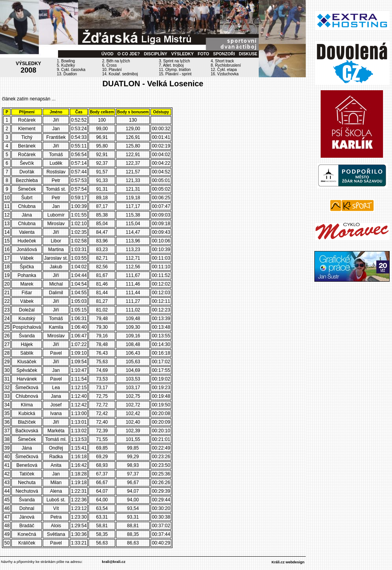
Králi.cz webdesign (288, 562)
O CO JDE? (128, 54)
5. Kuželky (66, 65)
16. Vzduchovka (224, 74)
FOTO (203, 54)
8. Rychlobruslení (226, 65)
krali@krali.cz (114, 562)
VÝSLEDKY (182, 54)
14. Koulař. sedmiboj (120, 74)
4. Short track (222, 61)
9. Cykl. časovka (71, 70)
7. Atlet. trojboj (171, 65)
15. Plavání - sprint (175, 74)
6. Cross (110, 65)
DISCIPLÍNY (156, 54)
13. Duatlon (67, 74)
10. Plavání (112, 70)
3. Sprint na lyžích (174, 61)
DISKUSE (248, 54)
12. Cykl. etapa (224, 70)
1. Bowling (66, 61)
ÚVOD (108, 54)
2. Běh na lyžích (116, 61)
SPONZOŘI (224, 54)
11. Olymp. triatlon (175, 70)
